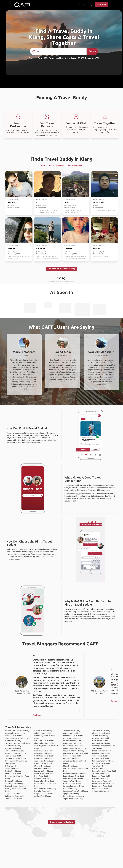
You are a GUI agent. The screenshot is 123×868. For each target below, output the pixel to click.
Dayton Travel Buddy (100, 778)
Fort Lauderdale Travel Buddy (45, 789)
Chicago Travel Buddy (13, 736)
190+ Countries (51, 58)
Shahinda (69, 249)
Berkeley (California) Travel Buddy (76, 753)
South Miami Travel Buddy (44, 756)
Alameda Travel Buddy (72, 731)
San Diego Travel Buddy (14, 784)
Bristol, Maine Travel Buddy (102, 786)
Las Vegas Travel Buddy (72, 743)
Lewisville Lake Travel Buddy (74, 776)
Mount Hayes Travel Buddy (44, 773)
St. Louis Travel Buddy (43, 766)
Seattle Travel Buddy (13, 741)
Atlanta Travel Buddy (13, 746)
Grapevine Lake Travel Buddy (103, 784)
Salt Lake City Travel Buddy (73, 746)
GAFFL (44, 165)
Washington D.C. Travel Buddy (17, 738)
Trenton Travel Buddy (13, 756)
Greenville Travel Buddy (72, 781)
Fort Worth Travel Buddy (101, 763)
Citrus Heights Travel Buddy (74, 751)
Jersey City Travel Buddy (15, 751)
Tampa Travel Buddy (13, 794)
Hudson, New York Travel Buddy (17, 731)
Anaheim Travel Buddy (43, 796)
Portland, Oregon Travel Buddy (17, 786)
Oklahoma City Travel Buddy (103, 791)
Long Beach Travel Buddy (102, 751)
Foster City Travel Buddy (101, 776)
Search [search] (92, 51)
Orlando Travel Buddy (43, 733)
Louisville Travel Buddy (101, 758)
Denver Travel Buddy (13, 748)
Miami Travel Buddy (71, 766)
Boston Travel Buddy (13, 771)
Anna (67, 202)
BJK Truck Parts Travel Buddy (103, 761)
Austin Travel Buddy (13, 768)
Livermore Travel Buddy (43, 753)
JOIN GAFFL (102, 5)
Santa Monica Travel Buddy (102, 781)
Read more (37, 715)
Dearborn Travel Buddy (101, 738)
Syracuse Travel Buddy (101, 773)
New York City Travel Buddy (16, 753)
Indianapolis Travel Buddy (15, 796)
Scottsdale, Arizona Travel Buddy (76, 791)
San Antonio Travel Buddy (44, 741)
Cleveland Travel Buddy (101, 733)
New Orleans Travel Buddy (73, 778)
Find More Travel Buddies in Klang (61, 269)
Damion (11, 249)
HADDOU (40, 249)
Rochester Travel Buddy (101, 743)
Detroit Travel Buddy (100, 741)
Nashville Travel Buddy (43, 791)
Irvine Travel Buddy (41, 776)
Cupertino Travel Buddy (43, 758)
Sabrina (97, 249)
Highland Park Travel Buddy (45, 781)
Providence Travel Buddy (44, 771)
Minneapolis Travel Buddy (73, 736)
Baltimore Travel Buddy (43, 763)
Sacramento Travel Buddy (44, 751)
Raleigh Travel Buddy (71, 758)
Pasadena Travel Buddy (101, 753)
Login (91, 5)
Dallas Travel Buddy (13, 766)
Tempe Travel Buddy (100, 756)
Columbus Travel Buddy (43, 731)
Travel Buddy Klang (75, 165)
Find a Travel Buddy (57, 165)
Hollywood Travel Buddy (43, 794)
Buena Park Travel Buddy (73, 741)
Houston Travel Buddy (14, 781)
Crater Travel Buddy (100, 766)
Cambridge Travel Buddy (72, 756)
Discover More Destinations (61, 822)
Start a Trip (82, 5)
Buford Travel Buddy (71, 733)
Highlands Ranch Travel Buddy (75, 748)
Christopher (99, 202)
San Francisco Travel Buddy (16, 758)
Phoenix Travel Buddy (13, 773)
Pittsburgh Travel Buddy (43, 768)
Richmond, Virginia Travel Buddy (75, 773)
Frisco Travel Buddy (100, 768)
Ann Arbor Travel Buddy (101, 731)
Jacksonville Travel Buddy (44, 761)
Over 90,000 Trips (81, 58)
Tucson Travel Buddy (100, 736)
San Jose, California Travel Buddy (18, 743)
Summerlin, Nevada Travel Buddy (104, 771)
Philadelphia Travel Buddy (44, 743)
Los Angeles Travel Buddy (15, 733)
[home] (23, 5)
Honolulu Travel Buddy (43, 778)
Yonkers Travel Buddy (13, 799)
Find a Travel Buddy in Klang (61, 159)
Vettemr (12, 202)
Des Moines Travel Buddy (73, 738)
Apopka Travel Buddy (71, 794)
